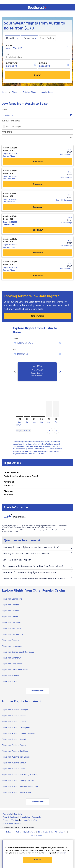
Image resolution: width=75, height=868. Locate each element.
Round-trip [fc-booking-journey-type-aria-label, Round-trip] (11, 38)
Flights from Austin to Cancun (14, 763)
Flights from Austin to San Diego (15, 751)
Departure (12, 63)
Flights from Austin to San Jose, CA (16, 792)
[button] (4, 7)
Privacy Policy (25, 817)
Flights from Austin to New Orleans (16, 757)
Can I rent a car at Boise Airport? (37, 560)
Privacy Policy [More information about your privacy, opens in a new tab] (61, 853)
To (8, 54)
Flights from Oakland (10, 611)
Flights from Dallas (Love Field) (15, 670)
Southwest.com (31, 451)
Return (43, 63)
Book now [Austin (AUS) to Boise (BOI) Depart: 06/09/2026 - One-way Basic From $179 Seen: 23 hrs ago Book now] (37, 161)
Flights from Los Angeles (12, 646)
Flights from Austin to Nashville (14, 739)
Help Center (18, 814)
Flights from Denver (10, 617)
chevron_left (50, 431)
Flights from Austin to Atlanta (13, 769)
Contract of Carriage (11, 820)
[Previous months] (15, 372)
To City (18, 832)
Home (4, 92)
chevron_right (56, 431)
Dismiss (38, 860)
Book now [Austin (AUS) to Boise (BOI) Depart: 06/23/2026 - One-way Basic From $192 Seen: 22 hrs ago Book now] (37, 275)
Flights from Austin (9, 681)
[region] (38, 854)
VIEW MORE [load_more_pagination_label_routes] (37, 691)
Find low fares (37, 316)
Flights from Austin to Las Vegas (15, 710)
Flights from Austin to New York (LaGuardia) (20, 775)
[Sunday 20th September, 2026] (49, 409)
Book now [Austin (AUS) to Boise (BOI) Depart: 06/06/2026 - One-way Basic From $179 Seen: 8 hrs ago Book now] (37, 184)
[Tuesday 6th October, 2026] (56, 409)
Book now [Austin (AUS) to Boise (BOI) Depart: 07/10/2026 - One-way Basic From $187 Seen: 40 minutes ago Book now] (37, 207)
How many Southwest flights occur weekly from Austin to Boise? (37, 547)
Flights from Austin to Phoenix (14, 745)
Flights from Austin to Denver (14, 716)
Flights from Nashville (11, 676)
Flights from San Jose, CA (12, 634)
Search (38, 75)
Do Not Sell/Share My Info (12, 823)
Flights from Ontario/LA (11, 658)
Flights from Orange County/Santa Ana (18, 652)
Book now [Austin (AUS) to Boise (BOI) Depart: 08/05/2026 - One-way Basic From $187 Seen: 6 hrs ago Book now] (37, 230)
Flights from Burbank (10, 640)
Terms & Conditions (10, 817)
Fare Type (7, 132)
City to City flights (29, 832)
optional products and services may (35, 446)
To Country (10, 832)
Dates (5, 110)
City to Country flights (45, 832)
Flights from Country (37, 835)
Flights (15, 92)
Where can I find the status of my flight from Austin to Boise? (37, 573)
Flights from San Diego (11, 628)
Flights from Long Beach (12, 664)
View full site (7, 814)
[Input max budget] (38, 126)
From (9, 45)
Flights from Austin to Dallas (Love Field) (18, 780)
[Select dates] (37, 115)
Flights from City (61, 832)
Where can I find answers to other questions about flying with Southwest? (37, 579)
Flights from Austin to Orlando (14, 722)
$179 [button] (29, 28)
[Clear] (68, 47)
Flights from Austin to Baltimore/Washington (20, 786)
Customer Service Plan (29, 820)
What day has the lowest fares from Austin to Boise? (37, 554)
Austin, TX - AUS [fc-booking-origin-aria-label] (14, 48)
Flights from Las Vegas (11, 622)
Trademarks (36, 817)
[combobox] (38, 343)
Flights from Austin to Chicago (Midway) (18, 733)
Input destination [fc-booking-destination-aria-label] (14, 57)
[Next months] (60, 372)
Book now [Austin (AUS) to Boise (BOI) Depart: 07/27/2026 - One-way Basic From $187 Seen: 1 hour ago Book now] (37, 253)
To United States (29, 92)
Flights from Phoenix (10, 605)
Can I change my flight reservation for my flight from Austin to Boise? (37, 566)
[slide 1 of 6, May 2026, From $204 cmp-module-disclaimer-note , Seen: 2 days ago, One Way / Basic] (39, 372)
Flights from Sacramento (12, 599)
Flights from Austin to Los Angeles (16, 727)
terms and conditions (36, 454)
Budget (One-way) (11, 121)
